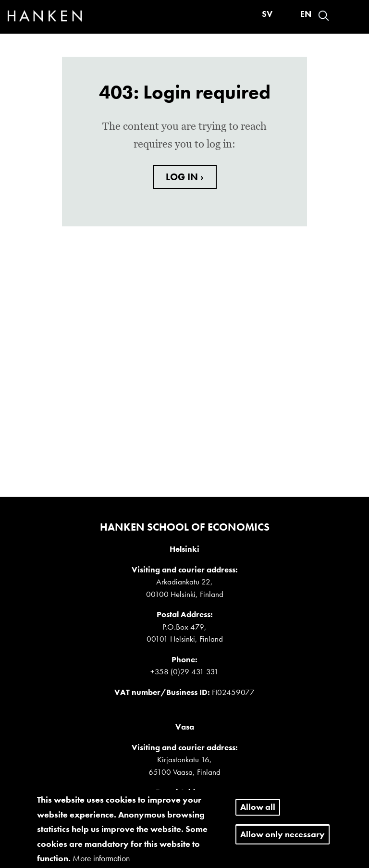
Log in (341, 16)
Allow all (258, 812)
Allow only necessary (283, 838)
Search (324, 16)
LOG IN (183, 177)
